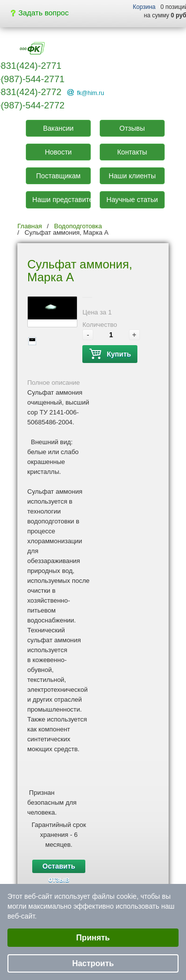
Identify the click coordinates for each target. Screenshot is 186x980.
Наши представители (62, 200)
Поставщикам (59, 176)
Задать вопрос (40, 13)
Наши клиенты (132, 176)
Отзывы (132, 128)
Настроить (93, 963)
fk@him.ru (91, 93)
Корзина (144, 7)
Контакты (132, 152)
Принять (93, 938)
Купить (110, 354)
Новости (58, 152)
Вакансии (59, 128)
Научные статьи (132, 200)
